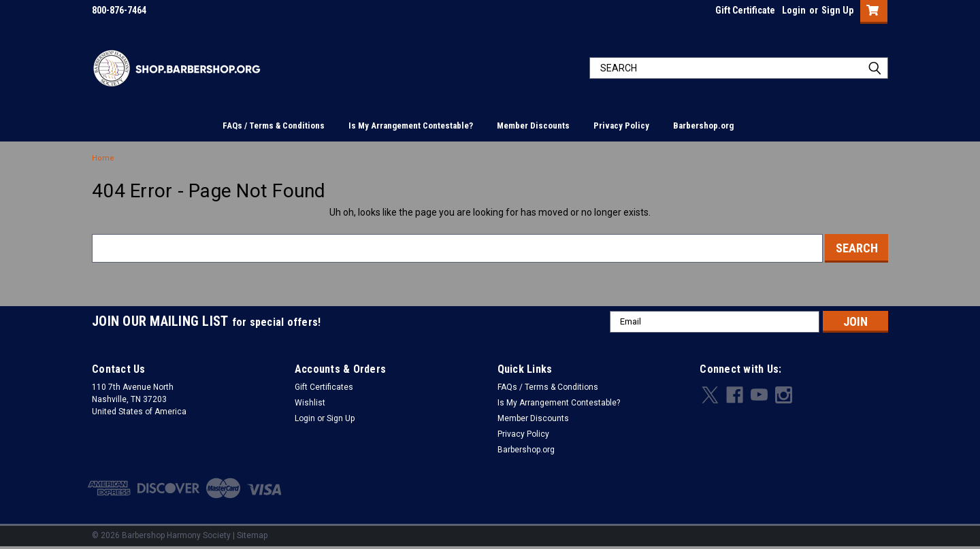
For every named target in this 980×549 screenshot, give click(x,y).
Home (103, 158)
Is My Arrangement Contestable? (411, 126)
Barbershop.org (703, 126)
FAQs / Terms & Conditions (274, 126)
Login (794, 10)
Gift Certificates (324, 387)
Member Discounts (533, 126)
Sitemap (252, 535)
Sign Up (837, 10)
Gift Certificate (745, 10)
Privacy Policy (621, 126)
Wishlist (310, 403)
